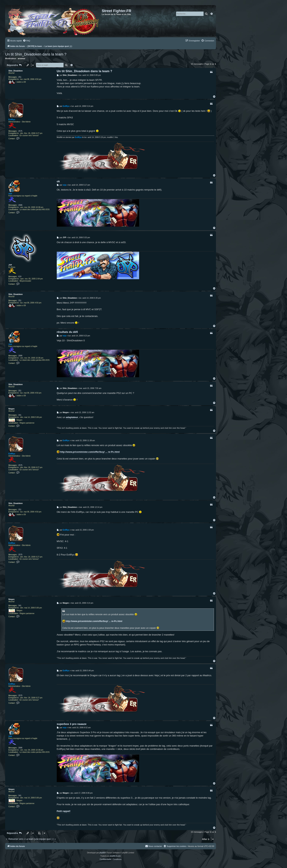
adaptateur (72, 417)
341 (20, 415)
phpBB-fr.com (115, 856)
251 (20, 77)
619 (20, 277)
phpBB (102, 853)
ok (58, 181)
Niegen (11, 409)
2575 (20, 131)
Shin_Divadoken (16, 71)
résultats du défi (67, 332)
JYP (10, 265)
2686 (20, 205)
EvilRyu (12, 120)
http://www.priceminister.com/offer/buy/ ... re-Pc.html (90, 452)
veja (10, 194)
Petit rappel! (64, 811)
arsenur (22, 58)
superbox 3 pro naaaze (72, 724)
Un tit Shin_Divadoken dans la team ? (36, 54)
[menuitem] (27, 41)
